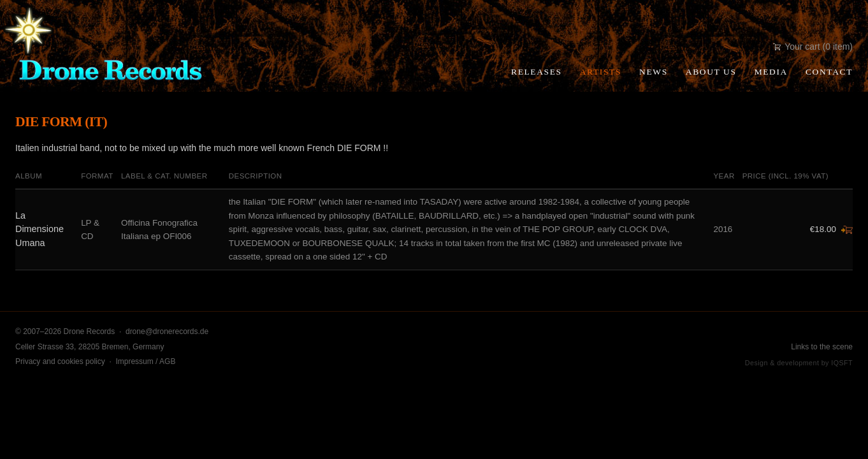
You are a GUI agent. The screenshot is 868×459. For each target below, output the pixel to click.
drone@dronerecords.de (167, 331)
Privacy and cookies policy (60, 361)
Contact (829, 72)
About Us (711, 72)
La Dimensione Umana (40, 229)
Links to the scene (822, 347)
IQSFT (842, 363)
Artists (601, 72)
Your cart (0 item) (813, 47)
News (654, 72)
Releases (537, 72)
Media (771, 72)
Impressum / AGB (145, 361)
